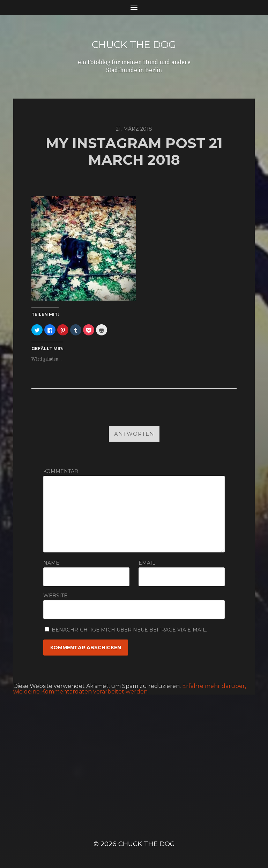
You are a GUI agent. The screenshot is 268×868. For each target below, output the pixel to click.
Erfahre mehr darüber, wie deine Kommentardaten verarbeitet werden (130, 689)
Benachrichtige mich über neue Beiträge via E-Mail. (129, 630)
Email (147, 563)
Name (51, 563)
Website (55, 595)
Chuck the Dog (134, 45)
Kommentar (61, 471)
